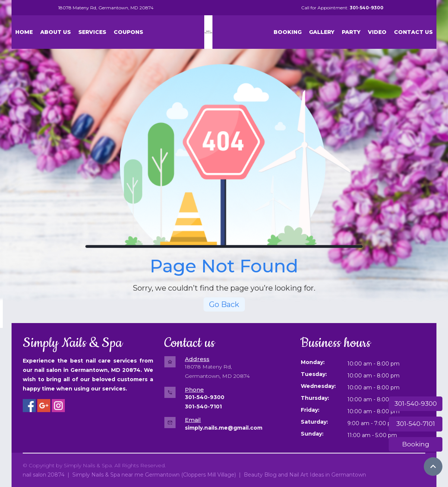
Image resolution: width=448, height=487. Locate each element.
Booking (416, 444)
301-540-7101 (416, 424)
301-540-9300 (416, 404)
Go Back (224, 304)
